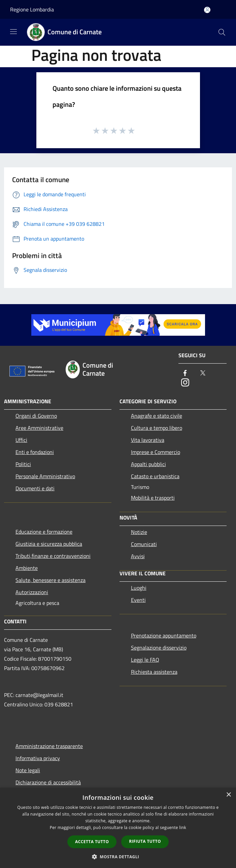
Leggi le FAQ (145, 660)
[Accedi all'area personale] (207, 10)
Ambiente (27, 568)
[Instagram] (185, 383)
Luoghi (139, 588)
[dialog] (118, 828)
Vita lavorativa (148, 440)
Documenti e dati (35, 488)
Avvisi (138, 556)
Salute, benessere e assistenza (50, 580)
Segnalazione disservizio (159, 648)
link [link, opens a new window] (183, 828)
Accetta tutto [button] (92, 842)
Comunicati (144, 544)
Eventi (138, 600)
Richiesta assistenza (154, 672)
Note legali (28, 770)
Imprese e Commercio (156, 452)
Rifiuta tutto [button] (145, 841)
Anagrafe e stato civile (157, 416)
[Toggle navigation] (13, 32)
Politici (23, 464)
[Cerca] (222, 32)
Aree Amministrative (39, 428)
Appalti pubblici (148, 464)
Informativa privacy (38, 758)
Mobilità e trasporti (153, 498)
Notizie (139, 532)
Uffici (21, 440)
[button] (118, 857)
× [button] (228, 795)
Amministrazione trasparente (49, 746)
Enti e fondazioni (35, 452)
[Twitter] (203, 374)
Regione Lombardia (32, 9)
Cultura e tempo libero (157, 428)
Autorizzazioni (32, 592)
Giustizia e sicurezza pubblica (49, 544)
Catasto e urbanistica (155, 476)
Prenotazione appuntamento (164, 635)
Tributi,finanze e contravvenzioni (53, 556)
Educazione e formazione (44, 532)
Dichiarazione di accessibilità (48, 782)
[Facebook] (185, 374)
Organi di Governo (36, 416)
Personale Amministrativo (45, 476)
